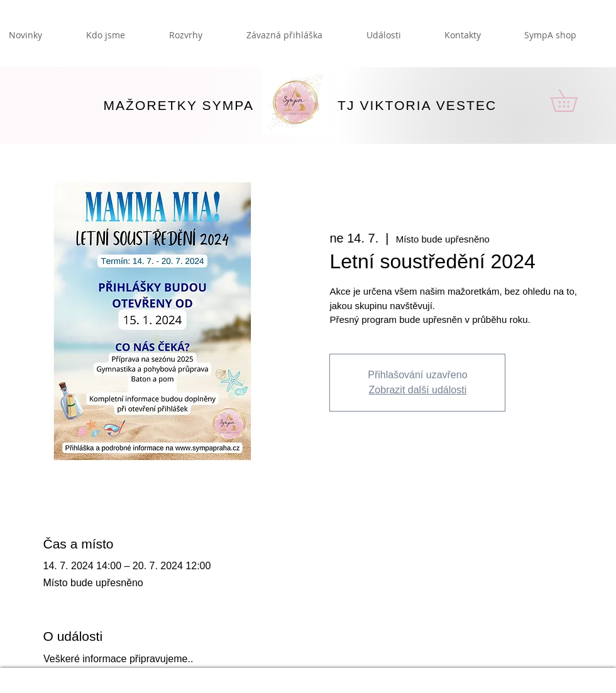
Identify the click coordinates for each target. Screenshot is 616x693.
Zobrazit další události (418, 390)
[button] (575, 101)
